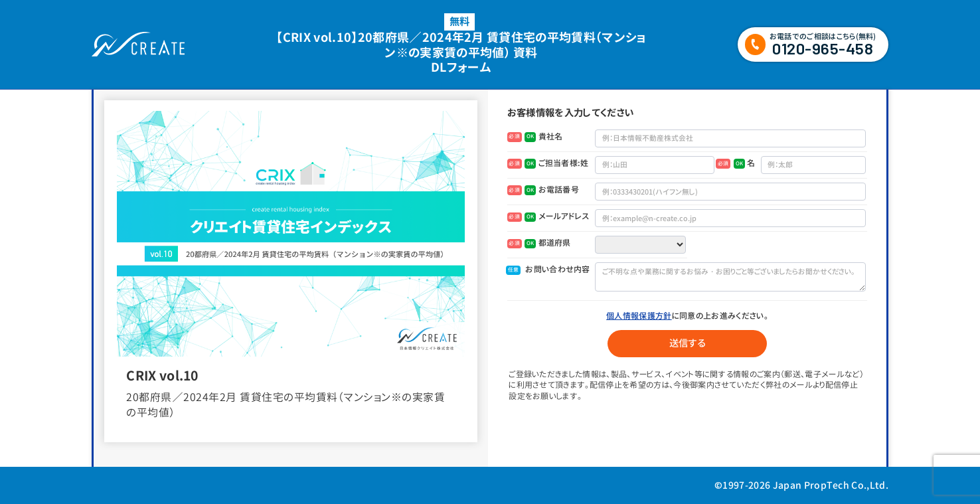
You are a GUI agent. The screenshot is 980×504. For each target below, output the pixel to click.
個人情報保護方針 (639, 316)
